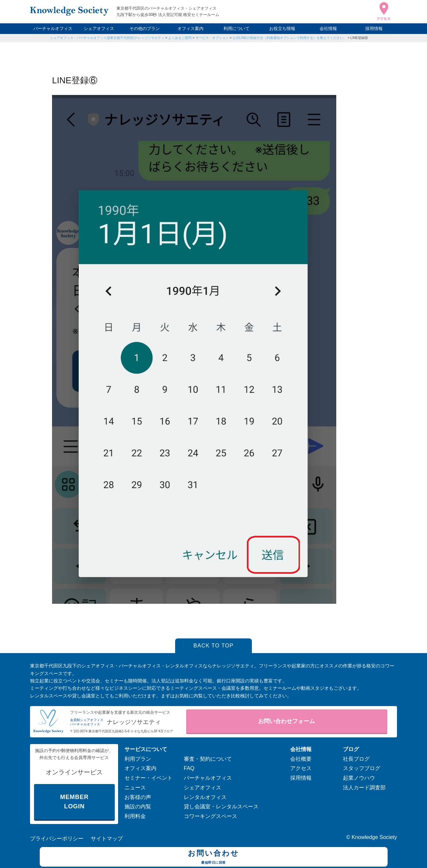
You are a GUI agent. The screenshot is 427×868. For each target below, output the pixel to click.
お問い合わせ (214, 858)
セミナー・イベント (148, 778)
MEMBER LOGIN (74, 802)
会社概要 (301, 759)
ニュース (135, 788)
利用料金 (135, 816)
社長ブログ (356, 759)
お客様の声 (138, 797)
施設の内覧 (138, 807)
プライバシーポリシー (57, 839)
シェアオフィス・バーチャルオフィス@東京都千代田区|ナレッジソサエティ (107, 38)
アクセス (301, 768)
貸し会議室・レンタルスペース (221, 807)
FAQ (189, 768)
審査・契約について (208, 759)
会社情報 (328, 28)
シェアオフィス (99, 28)
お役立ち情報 (282, 28)
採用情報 (374, 28)
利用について (237, 28)
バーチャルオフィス (53, 28)
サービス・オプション (212, 38)
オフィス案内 (190, 28)
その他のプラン (145, 28)
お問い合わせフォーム (287, 721)
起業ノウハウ (359, 778)
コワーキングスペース (210, 816)
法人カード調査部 (364, 788)
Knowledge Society (374, 837)
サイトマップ (107, 839)
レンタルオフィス (205, 797)
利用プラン (138, 759)
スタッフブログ (362, 768)
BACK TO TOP (214, 646)
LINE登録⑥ (359, 38)
